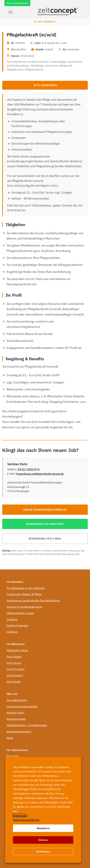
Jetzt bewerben (45, 85)
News (10, 738)
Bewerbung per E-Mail (45, 539)
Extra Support (15, 675)
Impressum (20, 815)
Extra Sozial (13, 682)
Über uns (12, 694)
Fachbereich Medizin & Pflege (24, 594)
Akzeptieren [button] (43, 828)
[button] (11, 12)
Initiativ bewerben (17, 625)
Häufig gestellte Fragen (20, 613)
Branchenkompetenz (19, 731)
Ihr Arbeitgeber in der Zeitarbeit (26, 588)
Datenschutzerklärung (26, 820)
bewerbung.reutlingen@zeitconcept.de (40, 474)
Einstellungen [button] (43, 852)
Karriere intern (15, 713)
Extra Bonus (14, 663)
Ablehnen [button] (43, 840)
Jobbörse (12, 619)
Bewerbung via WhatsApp (45, 524)
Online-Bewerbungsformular (45, 510)
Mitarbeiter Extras (17, 650)
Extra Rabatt (14, 657)
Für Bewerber (15, 582)
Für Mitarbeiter (16, 644)
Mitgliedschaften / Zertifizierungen (27, 725)
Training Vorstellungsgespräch (24, 607)
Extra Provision (15, 669)
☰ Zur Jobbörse (45, 22)
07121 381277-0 (29, 469)
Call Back (12, 632)
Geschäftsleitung (16, 700)
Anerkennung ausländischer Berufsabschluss (33, 600)
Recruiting (12, 756)
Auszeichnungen (16, 719)
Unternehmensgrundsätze (22, 706)
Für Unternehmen (17, 3)
